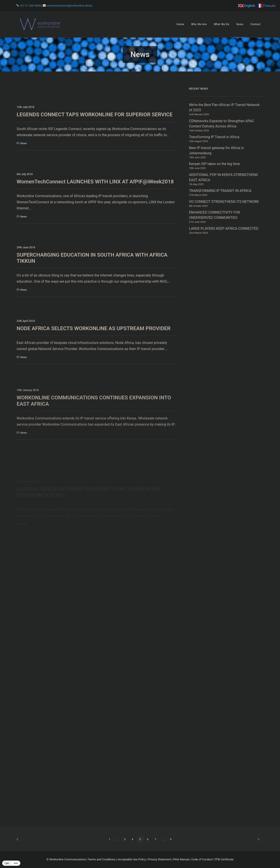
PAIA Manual (181, 859)
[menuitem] (181, 24)
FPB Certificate (224, 859)
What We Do (221, 24)
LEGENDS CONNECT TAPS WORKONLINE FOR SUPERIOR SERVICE (95, 115)
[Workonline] (41, 24)
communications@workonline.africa (69, 6)
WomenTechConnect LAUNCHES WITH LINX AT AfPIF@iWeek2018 (95, 182)
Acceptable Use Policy (132, 859)
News (240, 24)
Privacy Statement (159, 859)
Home (180, 24)
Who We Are (199, 24)
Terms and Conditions (102, 859)
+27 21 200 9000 (30, 6)
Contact (255, 24)
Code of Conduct (202, 859)
